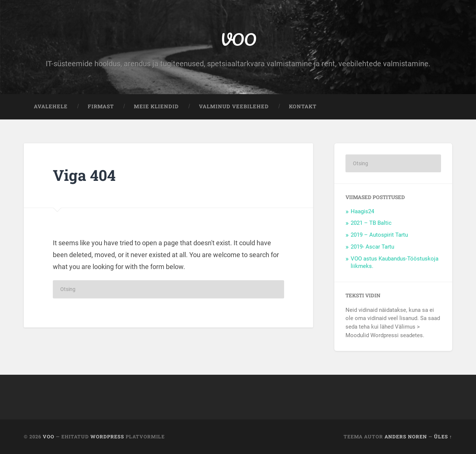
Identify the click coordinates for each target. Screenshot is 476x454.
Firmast (101, 106)
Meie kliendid (156, 106)
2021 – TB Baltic (371, 223)
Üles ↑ (443, 437)
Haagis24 (362, 211)
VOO (238, 39)
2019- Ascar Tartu (372, 247)
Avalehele (51, 106)
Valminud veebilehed (234, 106)
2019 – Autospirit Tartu (379, 235)
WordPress (107, 437)
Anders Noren (406, 437)
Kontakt (303, 106)
